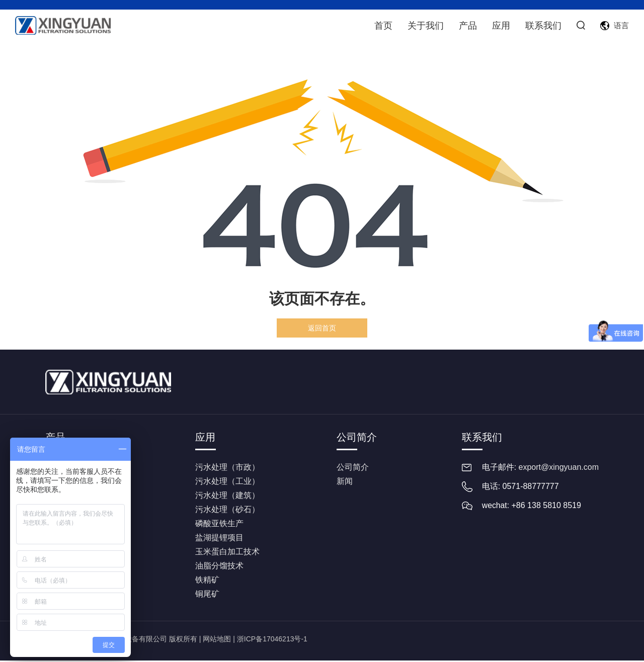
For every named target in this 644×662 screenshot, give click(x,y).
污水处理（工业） (227, 483)
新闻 (345, 483)
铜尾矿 (207, 595)
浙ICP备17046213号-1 (272, 640)
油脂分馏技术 (219, 567)
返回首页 (322, 328)
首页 (382, 25)
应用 (500, 25)
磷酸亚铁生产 (219, 525)
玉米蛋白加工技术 (227, 553)
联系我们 (542, 25)
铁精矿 (207, 581)
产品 (467, 25)
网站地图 (217, 640)
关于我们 (425, 25)
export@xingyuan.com (559, 469)
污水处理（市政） (227, 469)
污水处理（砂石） (227, 511)
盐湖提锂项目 (219, 539)
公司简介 (357, 437)
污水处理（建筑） (227, 497)
